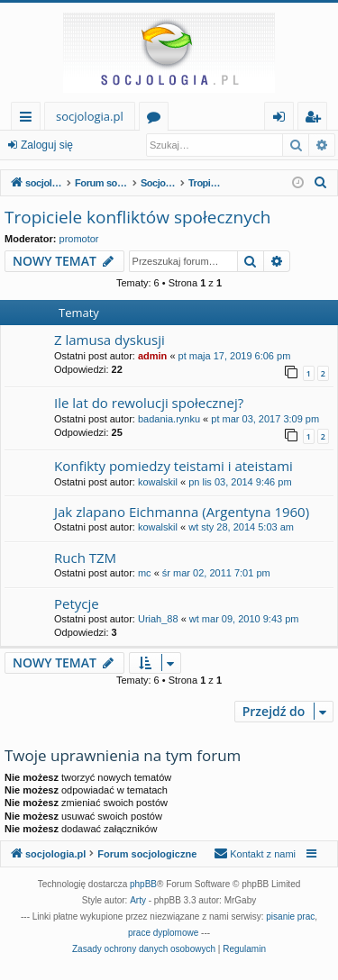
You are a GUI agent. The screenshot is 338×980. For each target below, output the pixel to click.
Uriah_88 (158, 619)
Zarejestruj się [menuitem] (317, 119)
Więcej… (29, 119)
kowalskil (158, 482)
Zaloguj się (47, 145)
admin (152, 356)
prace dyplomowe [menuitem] (163, 933)
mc (145, 573)
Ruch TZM (85, 558)
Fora (157, 119)
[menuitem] (321, 183)
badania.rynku (169, 419)
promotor (79, 239)
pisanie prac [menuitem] (290, 916)
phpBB (143, 884)
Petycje (77, 603)
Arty (138, 900)
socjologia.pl (90, 116)
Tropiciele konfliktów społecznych (137, 217)
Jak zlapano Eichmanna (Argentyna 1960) (182, 512)
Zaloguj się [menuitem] (283, 119)
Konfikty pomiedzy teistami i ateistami (174, 466)
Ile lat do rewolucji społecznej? (149, 403)
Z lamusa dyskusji (110, 340)
